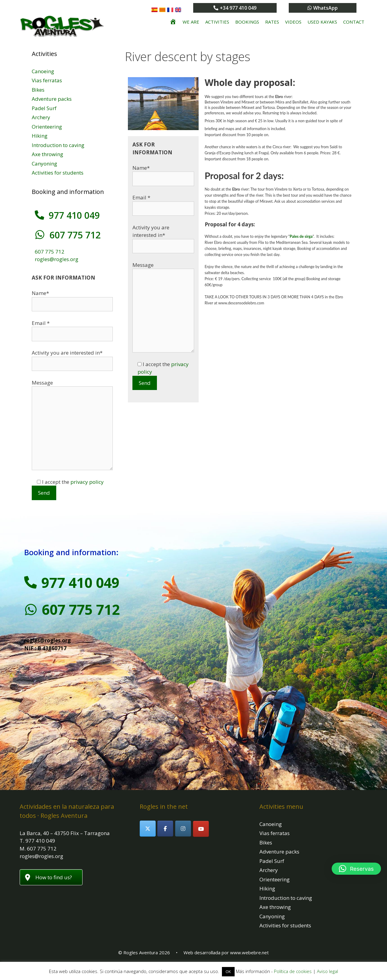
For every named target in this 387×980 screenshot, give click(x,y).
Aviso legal (327, 971)
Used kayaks (322, 22)
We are (191, 22)
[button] (356, 869)
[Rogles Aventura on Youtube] (201, 829)
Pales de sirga (301, 236)
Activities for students (58, 173)
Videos (293, 22)
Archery (41, 117)
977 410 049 (74, 215)
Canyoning (44, 164)
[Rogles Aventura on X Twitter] (148, 829)
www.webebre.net (249, 952)
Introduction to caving (58, 145)
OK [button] (228, 972)
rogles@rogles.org (57, 259)
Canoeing (43, 71)
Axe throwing (47, 154)
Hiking (40, 136)
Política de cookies (293, 971)
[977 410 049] (39, 215)
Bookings (247, 22)
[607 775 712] (39, 235)
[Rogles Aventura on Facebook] (165, 829)
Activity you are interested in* (163, 237)
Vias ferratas (47, 80)
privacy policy (87, 482)
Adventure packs (52, 99)
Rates (272, 22)
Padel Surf (44, 108)
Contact (354, 22)
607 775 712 (74, 235)
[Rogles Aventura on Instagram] (183, 829)
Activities (217, 22)
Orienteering (47, 127)
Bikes (38, 90)
